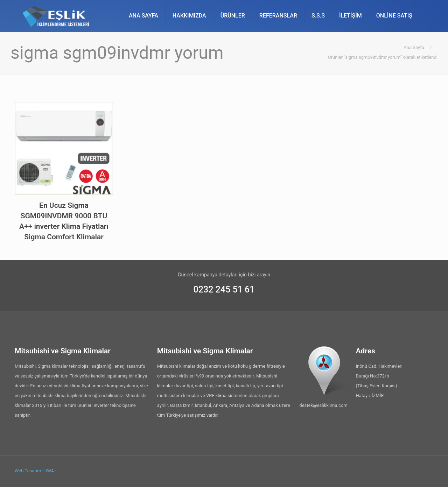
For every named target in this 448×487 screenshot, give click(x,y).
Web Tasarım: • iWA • (36, 471)
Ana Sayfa (414, 47)
